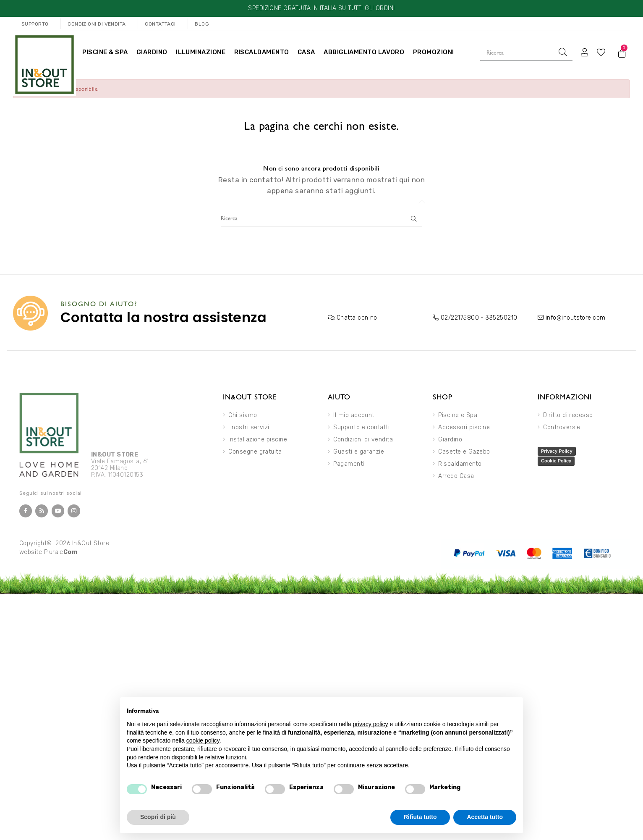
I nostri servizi (249, 427)
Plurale (61, 552)
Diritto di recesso (568, 415)
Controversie (562, 427)
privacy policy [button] (371, 724)
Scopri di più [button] (158, 817)
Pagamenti (349, 464)
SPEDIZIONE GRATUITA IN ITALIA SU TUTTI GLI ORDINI (321, 8)
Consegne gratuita (255, 452)
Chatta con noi (358, 318)
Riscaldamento (460, 464)
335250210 (501, 318)
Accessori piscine (464, 427)
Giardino (450, 440)
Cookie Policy (556, 461)
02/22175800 (460, 318)
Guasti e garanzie (359, 452)
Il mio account (354, 415)
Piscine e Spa (458, 415)
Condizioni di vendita (363, 440)
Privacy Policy (557, 451)
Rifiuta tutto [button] (420, 817)
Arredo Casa (456, 476)
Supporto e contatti (361, 427)
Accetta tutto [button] (485, 817)
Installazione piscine (258, 440)
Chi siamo (243, 415)
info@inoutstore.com (576, 318)
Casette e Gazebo (464, 452)
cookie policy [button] (203, 740)
